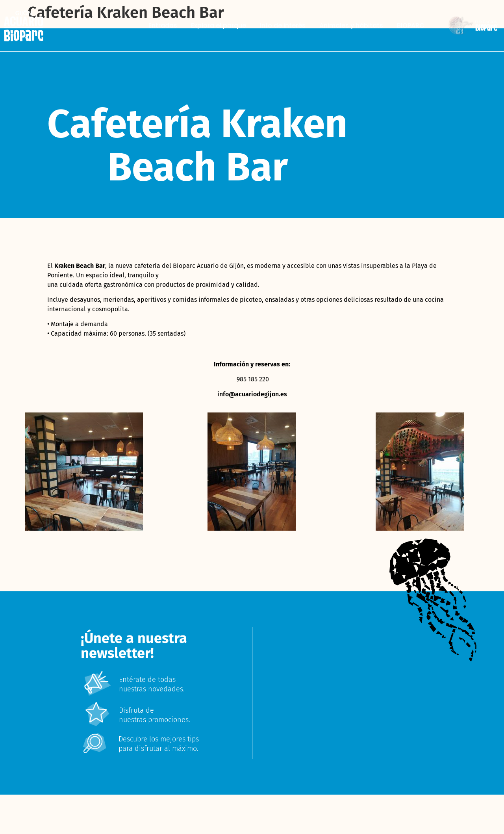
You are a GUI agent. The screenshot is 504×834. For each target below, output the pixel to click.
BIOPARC (411, 26)
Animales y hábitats (351, 26)
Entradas (163, 26)
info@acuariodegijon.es (252, 394)
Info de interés (283, 26)
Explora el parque (219, 26)
